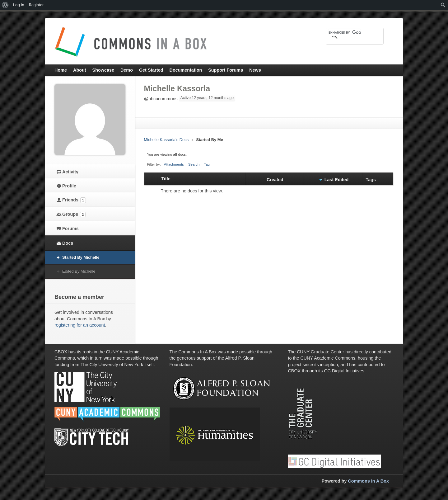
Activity (70, 172)
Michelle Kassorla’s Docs (166, 140)
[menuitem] (5, 5)
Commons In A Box (368, 481)
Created (275, 180)
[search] (345, 32)
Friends (74, 200)
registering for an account (80, 325)
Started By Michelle (81, 257)
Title (166, 179)
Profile (69, 186)
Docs (68, 243)
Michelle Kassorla (177, 88)
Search (194, 164)
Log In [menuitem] (19, 5)
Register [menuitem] (36, 5)
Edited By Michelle (79, 271)
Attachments (174, 164)
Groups (74, 215)
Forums (70, 229)
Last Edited (337, 180)
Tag (207, 164)
